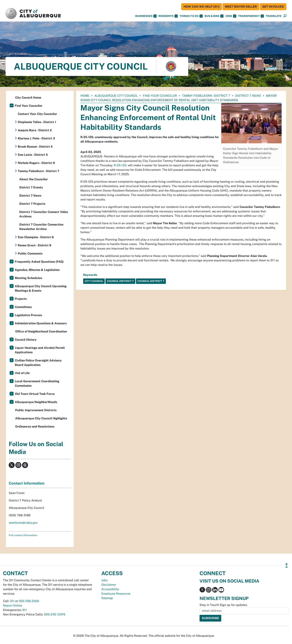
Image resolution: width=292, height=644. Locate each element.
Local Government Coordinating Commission (37, 383)
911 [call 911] (25, 610)
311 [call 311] (12, 601)
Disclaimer (109, 585)
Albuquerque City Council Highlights (41, 418)
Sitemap (107, 598)
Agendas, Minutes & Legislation (37, 270)
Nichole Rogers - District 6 (36, 163)
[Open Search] (285, 16)
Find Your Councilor (160, 96)
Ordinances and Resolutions (35, 427)
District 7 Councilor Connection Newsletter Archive (41, 227)
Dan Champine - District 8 (36, 237)
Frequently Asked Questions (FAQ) (39, 262)
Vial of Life (22, 373)
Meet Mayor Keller (241, 7)
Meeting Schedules (28, 278)
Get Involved (273, 7)
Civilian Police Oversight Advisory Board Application (38, 363)
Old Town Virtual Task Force (35, 394)
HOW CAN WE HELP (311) (202, 7)
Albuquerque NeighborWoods (36, 402)
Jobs (231, 16)
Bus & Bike (214, 16)
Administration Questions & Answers (41, 323)
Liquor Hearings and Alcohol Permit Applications (40, 350)
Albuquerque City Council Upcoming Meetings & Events (41, 288)
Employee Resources (116, 594)
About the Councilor (34, 179)
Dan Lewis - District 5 (33, 155)
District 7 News (248, 96)
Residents (168, 16)
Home (85, 96)
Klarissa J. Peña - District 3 (36, 138)
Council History (26, 340)
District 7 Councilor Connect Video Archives (44, 214)
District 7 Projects (32, 204)
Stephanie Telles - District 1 (37, 122)
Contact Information (27, 483)
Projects (21, 299)
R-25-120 (120, 165)
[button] (274, 16)
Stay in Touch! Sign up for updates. (224, 605)
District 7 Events (31, 187)
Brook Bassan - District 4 (35, 147)
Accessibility (110, 589)
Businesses (146, 16)
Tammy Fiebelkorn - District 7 (206, 96)
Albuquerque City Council (116, 96)
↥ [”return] (287, 565)
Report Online (13, 605)
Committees (23, 307)
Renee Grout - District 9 (35, 245)
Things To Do (191, 16)
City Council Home (28, 98)
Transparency (251, 16)
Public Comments (30, 253)
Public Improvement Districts (36, 410)
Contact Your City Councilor (37, 114)
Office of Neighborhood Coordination (41, 331)
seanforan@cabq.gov (23, 523)
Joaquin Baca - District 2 (35, 130)
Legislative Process (28, 315)
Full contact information (23, 535)
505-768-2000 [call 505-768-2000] (29, 601)
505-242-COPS (55, 614)
